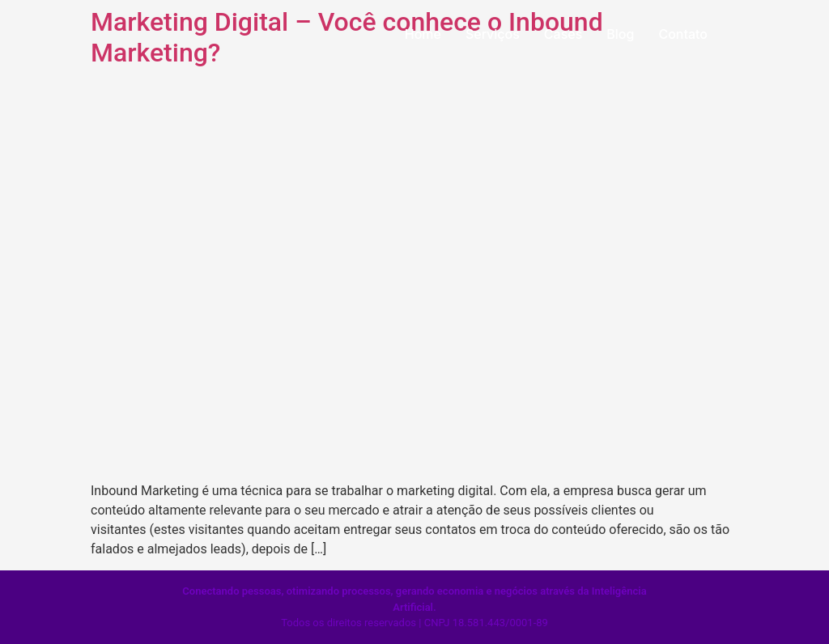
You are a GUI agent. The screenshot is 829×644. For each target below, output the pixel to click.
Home (423, 34)
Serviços (493, 34)
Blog (620, 34)
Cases (563, 34)
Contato (683, 34)
